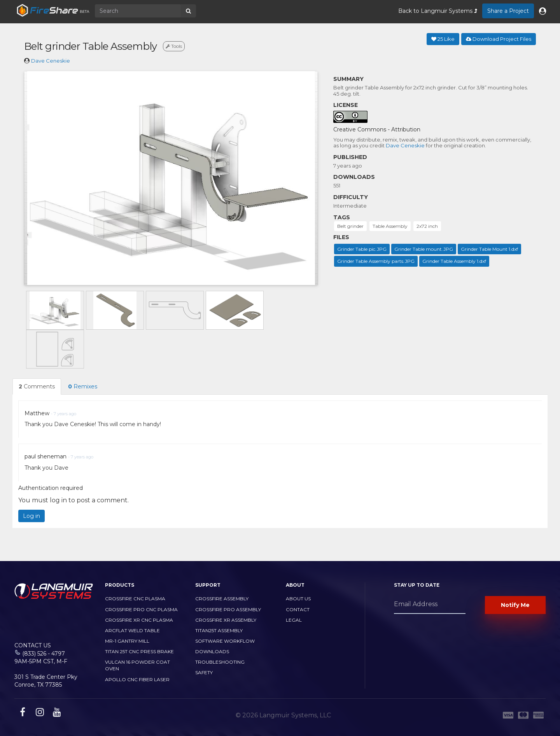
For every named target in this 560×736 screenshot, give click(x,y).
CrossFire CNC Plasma (135, 599)
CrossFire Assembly (222, 599)
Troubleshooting (220, 662)
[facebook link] (22, 713)
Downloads (212, 651)
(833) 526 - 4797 (44, 654)
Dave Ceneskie (51, 61)
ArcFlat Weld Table (132, 630)
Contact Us (33, 645)
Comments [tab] (37, 386)
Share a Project (508, 11)
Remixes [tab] (83, 386)
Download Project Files (499, 39)
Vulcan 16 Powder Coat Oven (137, 665)
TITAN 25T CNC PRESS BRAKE (139, 651)
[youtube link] (56, 713)
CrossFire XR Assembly (226, 620)
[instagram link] (39, 713)
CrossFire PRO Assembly (228, 609)
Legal (294, 620)
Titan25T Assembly (219, 630)
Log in (31, 516)
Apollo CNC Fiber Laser (137, 679)
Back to (438, 11)
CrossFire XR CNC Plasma (139, 620)
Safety (204, 672)
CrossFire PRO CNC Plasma (141, 609)
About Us (298, 599)
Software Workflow (225, 641)
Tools (174, 46)
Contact (298, 609)
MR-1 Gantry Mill (127, 641)
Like (443, 39)
